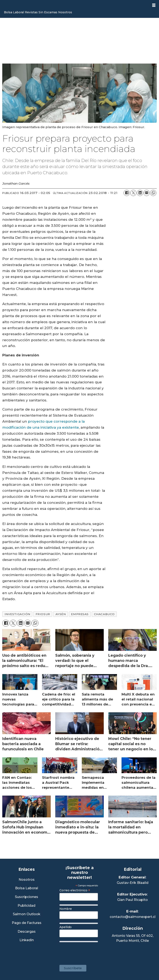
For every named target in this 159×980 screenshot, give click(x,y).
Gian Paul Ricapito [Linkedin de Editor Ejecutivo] (132, 900)
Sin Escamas (48, 12)
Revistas (31, 12)
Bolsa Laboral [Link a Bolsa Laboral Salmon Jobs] (27, 888)
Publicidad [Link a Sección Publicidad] (26, 906)
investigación (17, 614)
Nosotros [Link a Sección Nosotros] (27, 880)
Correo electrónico (75, 890)
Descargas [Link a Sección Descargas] (27, 932)
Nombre (66, 909)
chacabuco (104, 614)
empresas (80, 614)
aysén (61, 614)
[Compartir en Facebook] (127, 193)
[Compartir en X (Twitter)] (133, 193)
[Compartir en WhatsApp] (153, 193)
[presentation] (91, 952)
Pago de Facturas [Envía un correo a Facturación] (27, 923)
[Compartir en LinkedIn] (140, 193)
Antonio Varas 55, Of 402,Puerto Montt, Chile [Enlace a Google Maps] (133, 938)
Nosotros (65, 12)
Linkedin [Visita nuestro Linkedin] (27, 940)
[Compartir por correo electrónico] (147, 193)
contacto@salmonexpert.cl (133, 917)
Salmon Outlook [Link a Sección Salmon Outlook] (27, 914)
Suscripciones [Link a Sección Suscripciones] (26, 897)
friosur (43, 614)
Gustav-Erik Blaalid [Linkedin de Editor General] (133, 883)
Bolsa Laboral (14, 12)
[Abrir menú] (154, 5)
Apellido (66, 927)
